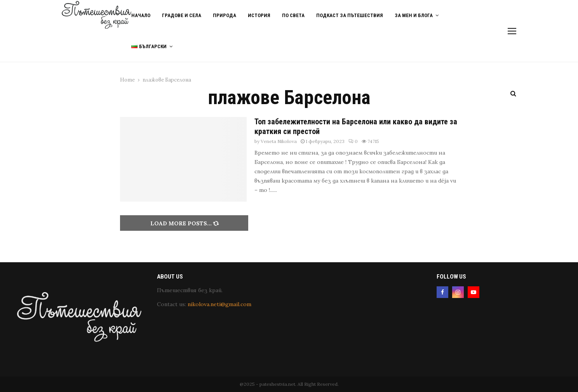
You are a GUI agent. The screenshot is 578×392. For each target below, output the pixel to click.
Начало (141, 15)
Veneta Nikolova (279, 141)
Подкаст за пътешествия (350, 15)
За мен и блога (414, 15)
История (259, 15)
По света (293, 15)
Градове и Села (182, 15)
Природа (225, 15)
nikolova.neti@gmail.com (219, 304)
